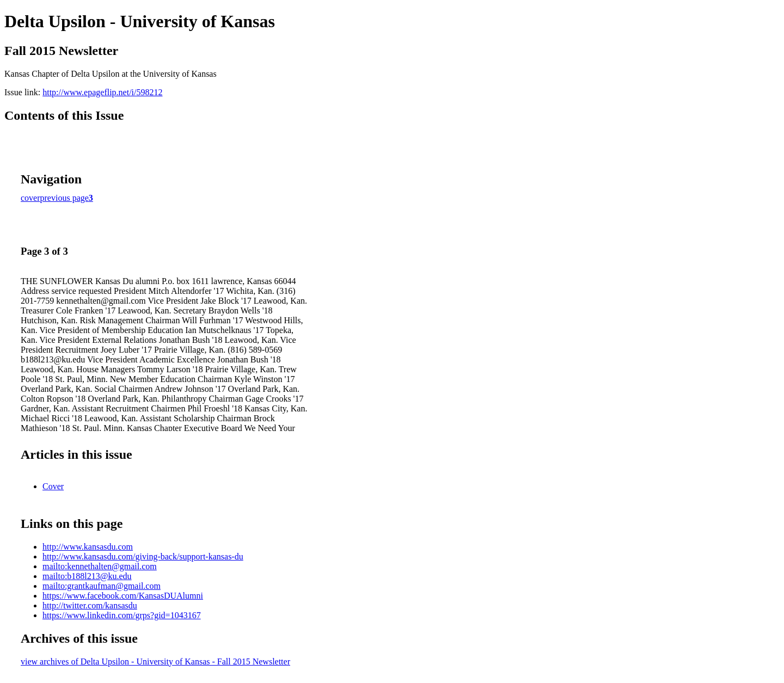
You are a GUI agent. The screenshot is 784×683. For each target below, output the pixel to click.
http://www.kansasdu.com (88, 547)
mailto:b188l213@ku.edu (87, 576)
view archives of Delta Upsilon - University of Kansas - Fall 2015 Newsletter (155, 662)
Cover (53, 486)
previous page (65, 198)
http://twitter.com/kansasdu (90, 605)
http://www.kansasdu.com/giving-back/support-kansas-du (143, 556)
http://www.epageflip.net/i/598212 (102, 92)
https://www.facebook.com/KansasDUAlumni (123, 596)
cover (30, 198)
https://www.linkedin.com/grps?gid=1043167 (122, 615)
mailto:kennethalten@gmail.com (100, 566)
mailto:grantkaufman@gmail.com (102, 586)
